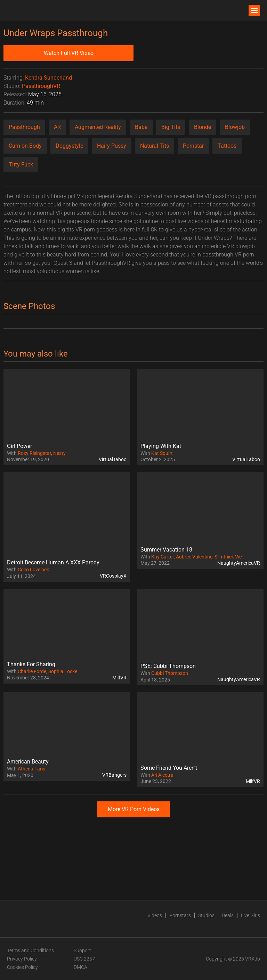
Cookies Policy (22, 967)
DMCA (80, 967)
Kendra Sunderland (48, 78)
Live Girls (250, 915)
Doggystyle (69, 146)
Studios (206, 915)
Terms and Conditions (30, 950)
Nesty (59, 453)
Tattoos (227, 146)
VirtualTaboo (113, 459)
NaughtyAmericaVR (239, 563)
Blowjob (235, 127)
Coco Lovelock (33, 570)
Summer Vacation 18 (166, 550)
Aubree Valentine (194, 557)
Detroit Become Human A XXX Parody (53, 562)
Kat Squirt (162, 453)
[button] (254, 11)
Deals (228, 915)
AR (57, 127)
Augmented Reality (98, 127)
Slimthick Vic (228, 557)
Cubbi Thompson (170, 673)
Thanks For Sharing (31, 664)
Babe (141, 127)
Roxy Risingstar (34, 453)
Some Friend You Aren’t (169, 768)
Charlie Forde (32, 671)
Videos (155, 915)
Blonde (203, 127)
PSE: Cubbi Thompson (168, 666)
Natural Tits (155, 146)
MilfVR (119, 678)
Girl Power (19, 446)
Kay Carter (163, 557)
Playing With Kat (161, 446)
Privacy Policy (22, 959)
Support (82, 950)
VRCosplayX (113, 576)
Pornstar (193, 146)
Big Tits (171, 127)
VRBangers (114, 775)
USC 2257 (84, 959)
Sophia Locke (63, 671)
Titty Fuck (21, 165)
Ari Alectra (162, 775)
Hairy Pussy (112, 146)
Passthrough (24, 127)
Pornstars (180, 915)
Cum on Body (25, 146)
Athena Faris (31, 769)
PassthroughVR (41, 86)
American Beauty (28, 762)
